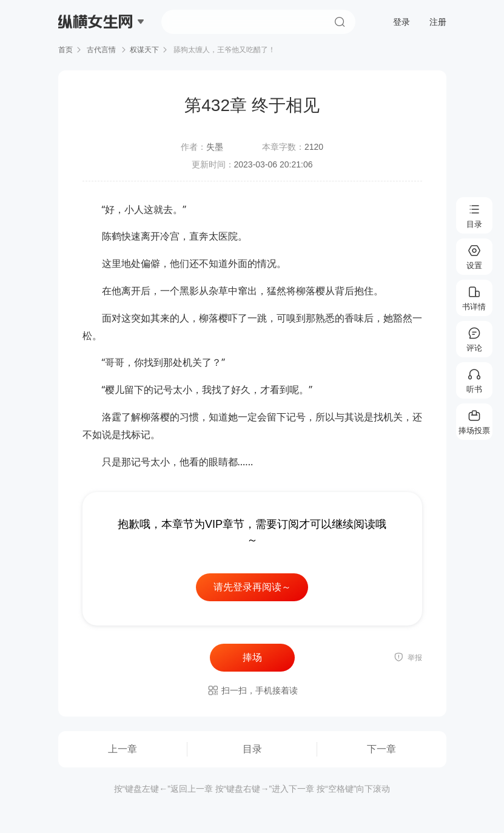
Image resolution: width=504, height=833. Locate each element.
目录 (252, 749)
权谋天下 (144, 50)
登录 (402, 22)
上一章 (123, 749)
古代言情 (102, 50)
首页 (66, 50)
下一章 (381, 749)
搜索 (340, 22)
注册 (438, 22)
